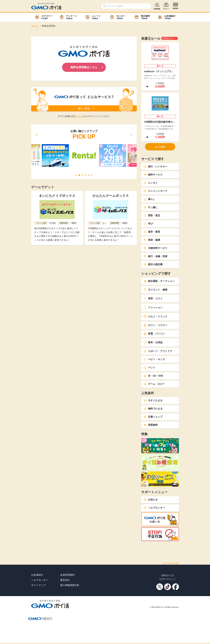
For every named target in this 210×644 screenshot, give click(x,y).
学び (148, 224)
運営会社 (65, 580)
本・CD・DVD (153, 376)
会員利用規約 (67, 575)
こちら (79, 116)
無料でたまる (153, 409)
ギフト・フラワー (155, 325)
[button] (36, 135)
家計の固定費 (153, 264)
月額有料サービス (155, 248)
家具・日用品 (153, 342)
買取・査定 (152, 215)
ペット (149, 367)
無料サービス (153, 175)
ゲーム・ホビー (154, 384)
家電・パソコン (154, 334)
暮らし (149, 199)
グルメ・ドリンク (155, 317)
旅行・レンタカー (155, 166)
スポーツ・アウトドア (158, 351)
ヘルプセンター (154, 508)
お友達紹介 (37, 575)
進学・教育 (152, 232)
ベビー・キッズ (154, 359)
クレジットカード (155, 191)
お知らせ (151, 500)
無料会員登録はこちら (84, 67)
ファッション (153, 308)
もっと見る (160, 147)
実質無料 (151, 425)
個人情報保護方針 (70, 585)
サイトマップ (38, 585)
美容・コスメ (153, 298)
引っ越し (151, 207)
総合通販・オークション (159, 281)
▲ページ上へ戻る (171, 563)
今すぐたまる (153, 400)
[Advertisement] (55, 548)
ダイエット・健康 (155, 290)
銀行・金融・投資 (155, 256)
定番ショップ (153, 417)
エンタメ (151, 183)
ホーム (35, 26)
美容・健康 (152, 240)
